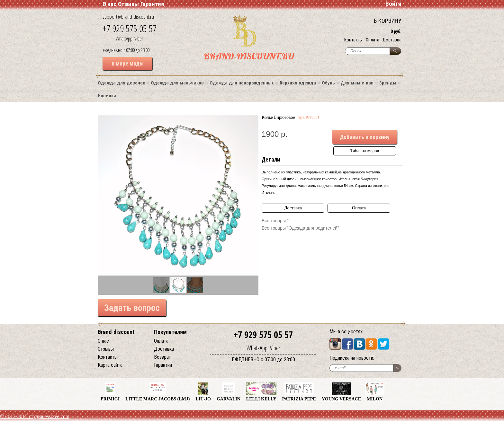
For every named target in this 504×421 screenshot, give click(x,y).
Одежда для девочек (121, 83)
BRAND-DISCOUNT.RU (249, 56)
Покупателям (170, 332)
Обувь (328, 83)
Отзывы (128, 4)
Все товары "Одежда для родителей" (300, 228)
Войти (393, 4)
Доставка (392, 40)
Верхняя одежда (298, 83)
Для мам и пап (357, 83)
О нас (109, 4)
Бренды (388, 83)
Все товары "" (276, 221)
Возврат (162, 357)
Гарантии (163, 365)
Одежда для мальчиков (177, 83)
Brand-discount (116, 332)
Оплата (373, 40)
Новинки (107, 95)
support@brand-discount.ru (128, 17)
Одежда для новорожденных (242, 83)
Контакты (353, 40)
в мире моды (128, 63)
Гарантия (152, 4)
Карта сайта (110, 365)
